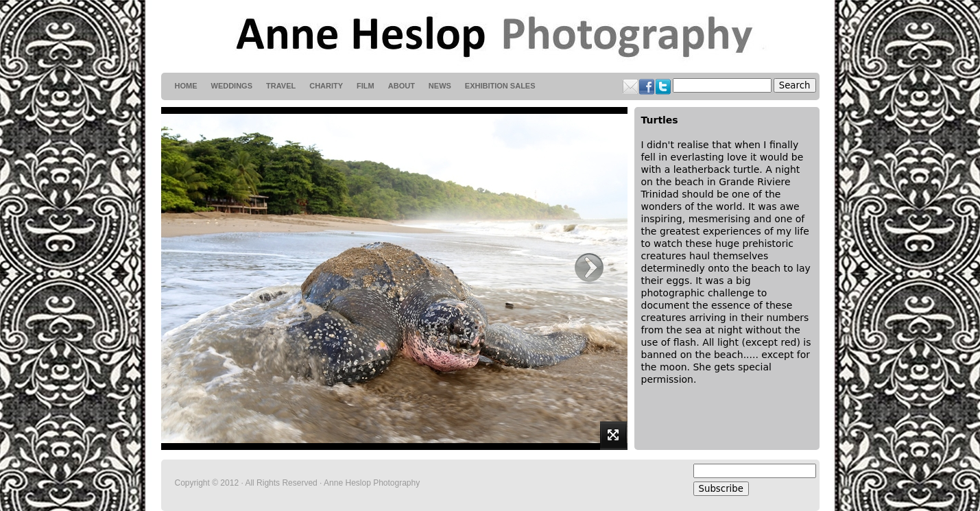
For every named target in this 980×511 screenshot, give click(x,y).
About (402, 86)
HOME (186, 86)
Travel (281, 86)
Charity (326, 86)
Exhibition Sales (500, 86)
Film (366, 86)
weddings (232, 86)
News (440, 86)
